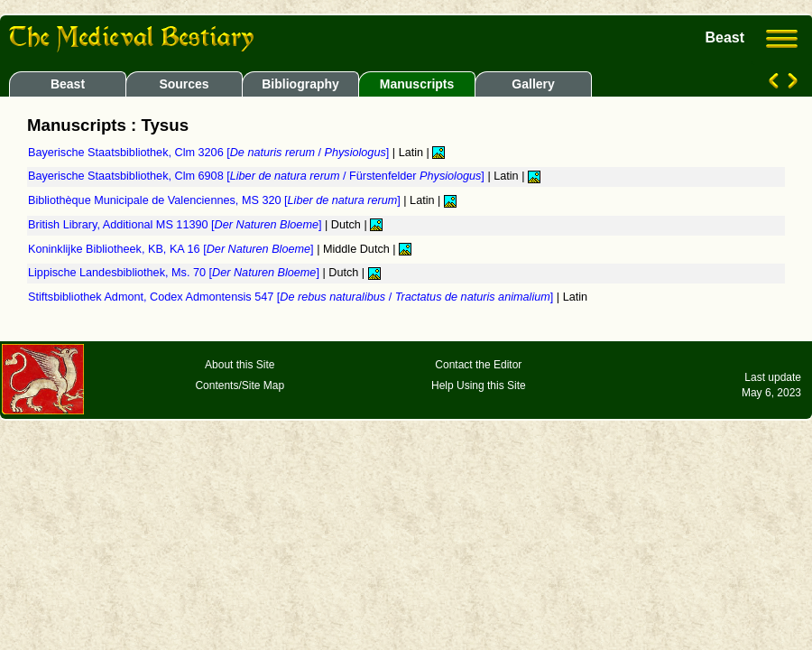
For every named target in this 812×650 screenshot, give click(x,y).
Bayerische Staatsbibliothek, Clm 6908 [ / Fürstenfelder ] (258, 176)
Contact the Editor (478, 365)
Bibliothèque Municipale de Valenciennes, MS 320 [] (216, 200)
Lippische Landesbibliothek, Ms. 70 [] (175, 273)
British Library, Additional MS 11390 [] (176, 225)
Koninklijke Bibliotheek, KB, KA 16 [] (172, 249)
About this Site (240, 365)
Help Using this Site (479, 385)
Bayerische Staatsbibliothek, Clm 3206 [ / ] (210, 153)
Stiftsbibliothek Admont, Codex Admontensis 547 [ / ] (292, 297)
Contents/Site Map (240, 385)
